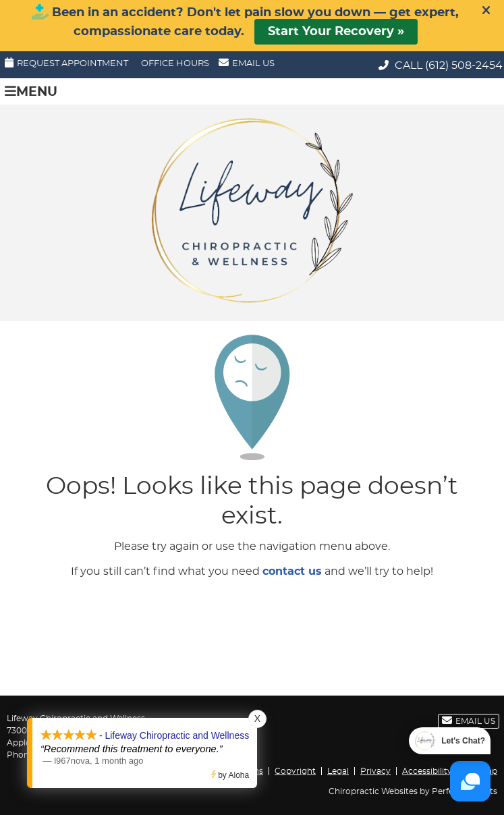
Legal (338, 771)
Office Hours (175, 64)
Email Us (247, 63)
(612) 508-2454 (464, 65)
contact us (292, 571)
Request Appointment (66, 63)
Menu (31, 91)
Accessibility (427, 771)
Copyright (295, 771)
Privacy (375, 771)
